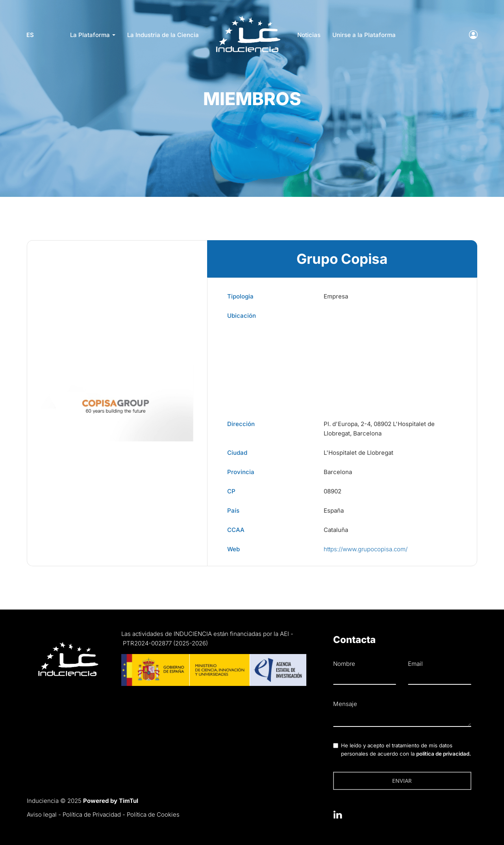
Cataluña (336, 530)
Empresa (336, 296)
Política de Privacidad (92, 814)
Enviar (402, 781)
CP (231, 491)
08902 (333, 491)
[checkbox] (336, 746)
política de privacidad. (444, 754)
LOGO (248, 18)
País (233, 511)
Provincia (241, 472)
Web (233, 549)
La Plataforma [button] (93, 35)
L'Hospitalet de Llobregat (359, 453)
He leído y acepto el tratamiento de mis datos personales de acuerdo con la (406, 750)
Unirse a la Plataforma (364, 35)
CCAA (236, 530)
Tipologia (240, 296)
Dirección (241, 424)
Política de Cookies (153, 814)
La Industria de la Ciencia (163, 35)
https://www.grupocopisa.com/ (366, 549)
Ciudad (237, 453)
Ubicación (242, 316)
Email (415, 664)
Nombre (344, 664)
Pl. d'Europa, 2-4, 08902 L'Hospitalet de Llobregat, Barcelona (379, 429)
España (334, 511)
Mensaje (345, 704)
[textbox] (402, 719)
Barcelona (338, 472)
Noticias (309, 35)
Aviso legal (42, 814)
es (31, 35)
